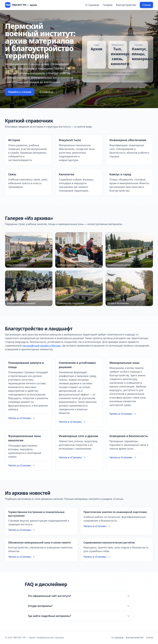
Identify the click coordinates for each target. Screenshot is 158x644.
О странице (92, 5)
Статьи (146, 5)
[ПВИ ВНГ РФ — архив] (21, 5)
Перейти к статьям (20, 92)
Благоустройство (126, 5)
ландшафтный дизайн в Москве (41, 346)
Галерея (108, 5)
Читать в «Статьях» (22, 418)
